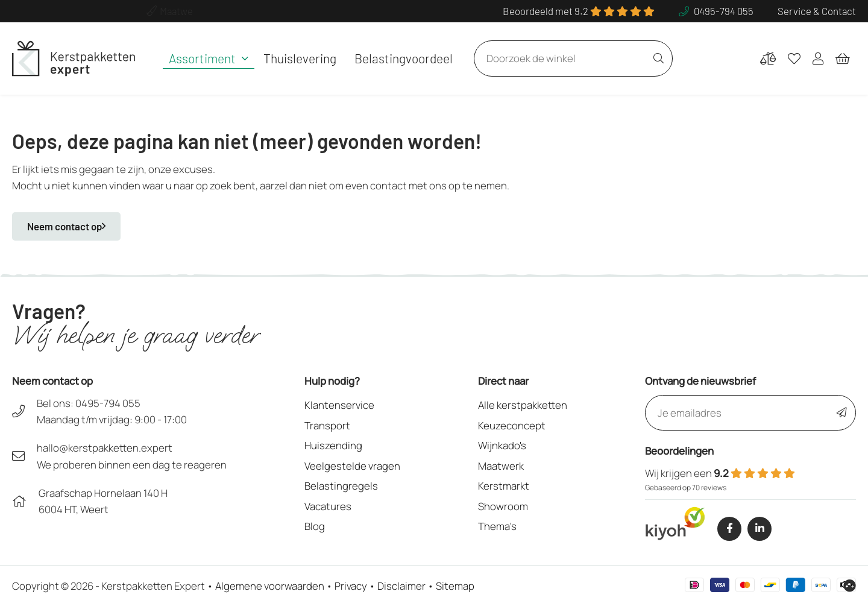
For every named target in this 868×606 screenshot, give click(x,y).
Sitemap (455, 586)
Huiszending (333, 445)
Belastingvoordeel (404, 58)
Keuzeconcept (512, 425)
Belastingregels (341, 486)
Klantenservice (339, 405)
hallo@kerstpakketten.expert (105, 448)
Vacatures (328, 506)
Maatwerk (501, 466)
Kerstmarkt (504, 486)
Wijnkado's (502, 445)
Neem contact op (66, 226)
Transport (327, 425)
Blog (315, 526)
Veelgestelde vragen (352, 466)
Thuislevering (300, 58)
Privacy (351, 586)
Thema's (497, 526)
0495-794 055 (108, 403)
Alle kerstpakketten (523, 405)
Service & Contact (817, 11)
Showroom (503, 506)
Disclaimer (401, 586)
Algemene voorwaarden (270, 586)
